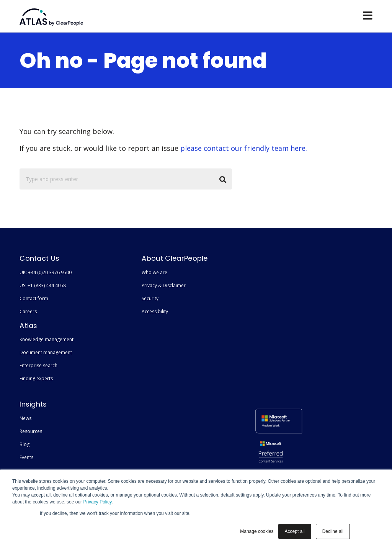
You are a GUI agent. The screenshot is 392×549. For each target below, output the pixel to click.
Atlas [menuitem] (29, 326)
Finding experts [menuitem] (36, 378)
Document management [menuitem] (46, 352)
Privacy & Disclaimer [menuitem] (164, 285)
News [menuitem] (25, 418)
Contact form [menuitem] (34, 298)
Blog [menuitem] (24, 444)
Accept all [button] (295, 531)
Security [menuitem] (150, 298)
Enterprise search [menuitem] (38, 365)
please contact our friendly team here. (244, 148)
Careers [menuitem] (28, 311)
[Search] (126, 179)
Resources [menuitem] (31, 431)
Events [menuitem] (26, 457)
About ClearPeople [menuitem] (175, 258)
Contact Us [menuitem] (39, 258)
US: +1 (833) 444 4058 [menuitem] (43, 285)
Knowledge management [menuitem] (47, 339)
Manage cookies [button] (257, 531)
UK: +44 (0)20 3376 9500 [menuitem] (46, 272)
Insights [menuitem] (33, 404)
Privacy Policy (97, 502)
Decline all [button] (333, 531)
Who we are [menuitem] (154, 272)
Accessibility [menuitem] (155, 311)
